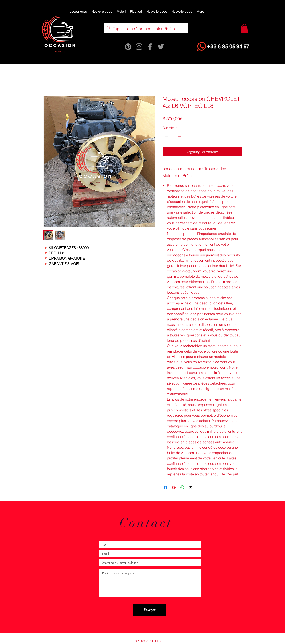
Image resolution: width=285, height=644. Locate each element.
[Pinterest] (128, 47)
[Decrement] (166, 136)
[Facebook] (150, 47)
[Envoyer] (150, 610)
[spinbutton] (173, 136)
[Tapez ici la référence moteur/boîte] (146, 29)
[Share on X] (191, 487)
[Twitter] (161, 47)
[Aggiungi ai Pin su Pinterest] (174, 487)
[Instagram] (139, 47)
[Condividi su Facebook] (165, 487)
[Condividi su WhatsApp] (182, 487)
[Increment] (180, 136)
